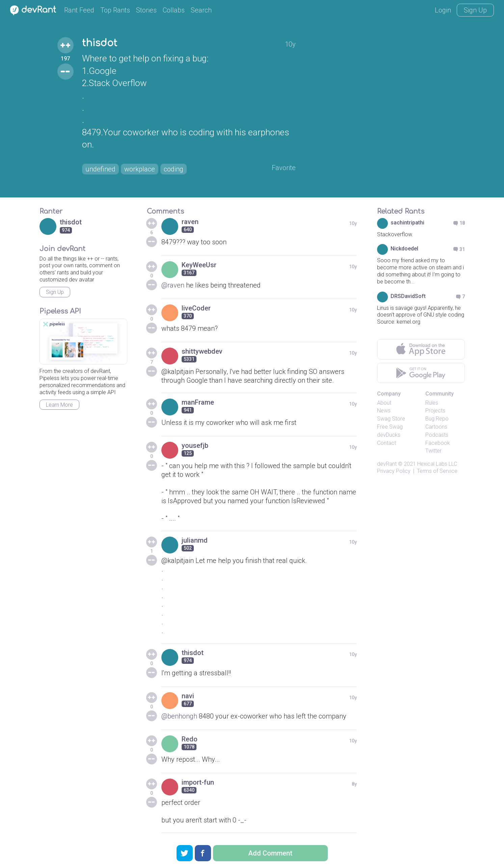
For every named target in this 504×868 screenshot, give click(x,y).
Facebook (438, 443)
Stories (146, 10)
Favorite (284, 168)
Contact (387, 443)
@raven (173, 285)
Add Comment (270, 853)
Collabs (174, 10)
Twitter (433, 451)
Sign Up (475, 10)
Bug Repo (437, 419)
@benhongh (179, 716)
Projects (435, 411)
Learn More (59, 405)
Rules (432, 403)
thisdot (100, 43)
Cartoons (436, 427)
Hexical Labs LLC (437, 464)
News (384, 411)
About (384, 403)
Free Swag (390, 427)
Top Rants (115, 10)
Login (443, 10)
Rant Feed (79, 10)
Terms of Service (437, 471)
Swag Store (391, 419)
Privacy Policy (394, 471)
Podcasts (437, 435)
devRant (387, 464)
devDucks (389, 435)
